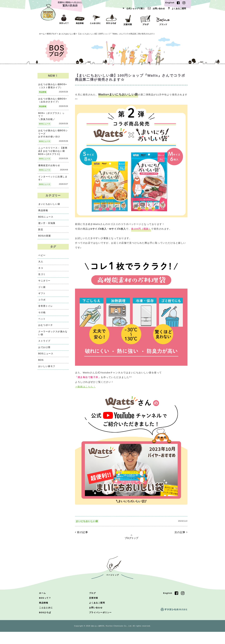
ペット (42, 321)
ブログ (92, 605)
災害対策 (94, 610)
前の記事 (81, 544)
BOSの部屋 (45, 238)
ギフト (42, 295)
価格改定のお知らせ (49, 167)
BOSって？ (45, 610)
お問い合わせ (156, 9)
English (170, 3)
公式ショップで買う (133, 9)
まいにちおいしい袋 (87, 533)
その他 (42, 314)
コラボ (42, 302)
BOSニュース (45, 126)
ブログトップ (131, 549)
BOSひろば (45, 625)
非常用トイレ (46, 308)
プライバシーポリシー (100, 625)
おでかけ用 (44, 349)
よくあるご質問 (176, 9)
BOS (41, 362)
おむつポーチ (46, 327)
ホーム (42, 605)
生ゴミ (42, 276)
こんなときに (46, 620)
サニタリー (44, 283)
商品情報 (43, 94)
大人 (41, 264)
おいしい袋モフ (47, 368)
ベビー (42, 257)
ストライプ (44, 343)
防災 (41, 232)
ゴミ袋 (42, 289)
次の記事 (181, 544)
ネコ (41, 270)
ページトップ (113, 587)
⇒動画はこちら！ (85, 395)
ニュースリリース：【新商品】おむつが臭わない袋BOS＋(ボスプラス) (53, 153)
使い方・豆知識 (47, 225)
